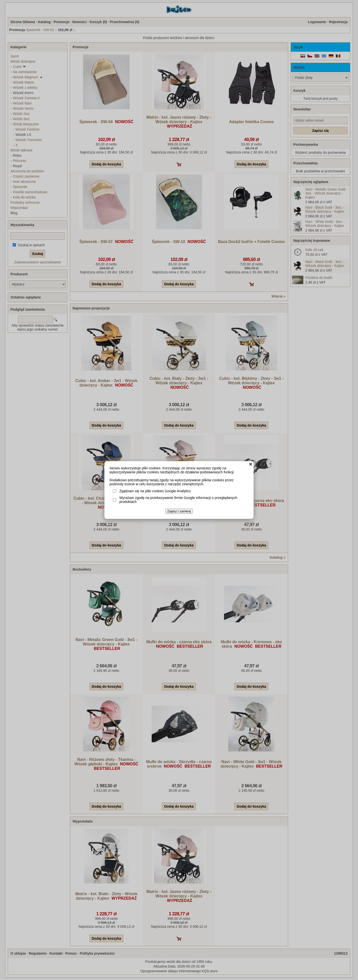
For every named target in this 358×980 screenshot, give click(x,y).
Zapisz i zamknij (179, 511)
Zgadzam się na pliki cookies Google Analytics (155, 491)
